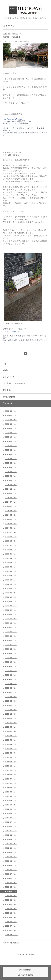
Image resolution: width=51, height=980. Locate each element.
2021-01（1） (11, 658)
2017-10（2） (11, 809)
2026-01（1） (11, 433)
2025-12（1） (11, 437)
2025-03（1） (11, 472)
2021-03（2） (11, 653)
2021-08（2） (11, 636)
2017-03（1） (11, 840)
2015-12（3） (11, 904)
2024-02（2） (11, 524)
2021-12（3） (11, 619)
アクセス (7, 390)
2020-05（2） (11, 692)
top (4, 364)
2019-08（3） (11, 731)
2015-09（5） (11, 917)
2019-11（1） (11, 718)
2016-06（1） (11, 878)
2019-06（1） (11, 740)
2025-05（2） (11, 463)
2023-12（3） (11, 532)
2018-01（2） (11, 796)
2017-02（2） (11, 844)
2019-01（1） (11, 757)
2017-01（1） (11, 848)
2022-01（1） (11, 615)
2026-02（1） (11, 428)
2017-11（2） (11, 805)
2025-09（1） (11, 450)
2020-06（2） (11, 688)
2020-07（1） (11, 684)
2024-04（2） (11, 515)
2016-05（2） (11, 883)
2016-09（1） (11, 865)
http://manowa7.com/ (13, 119)
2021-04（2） (11, 649)
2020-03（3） (11, 701)
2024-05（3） (11, 511)
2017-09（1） (11, 814)
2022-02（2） (11, 610)
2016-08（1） (11, 870)
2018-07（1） (11, 779)
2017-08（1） (11, 818)
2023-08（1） (11, 545)
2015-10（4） (11, 913)
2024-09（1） (11, 493)
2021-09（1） (11, 632)
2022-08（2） (11, 593)
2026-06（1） (11, 411)
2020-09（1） (11, 675)
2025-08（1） (11, 454)
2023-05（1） (11, 554)
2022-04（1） (11, 602)
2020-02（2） (11, 705)
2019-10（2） (11, 723)
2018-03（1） (11, 792)
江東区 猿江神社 (12, 37)
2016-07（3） (11, 874)
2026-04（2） (11, 420)
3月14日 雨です (11, 155)
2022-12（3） (11, 576)
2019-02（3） (11, 753)
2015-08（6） (11, 922)
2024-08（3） (11, 498)
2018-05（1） (11, 783)
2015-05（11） (11, 935)
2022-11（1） (11, 580)
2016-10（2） (11, 861)
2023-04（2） (11, 558)
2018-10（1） (11, 770)
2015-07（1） (11, 926)
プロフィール (9, 377)
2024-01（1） (11, 528)
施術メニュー (9, 370)
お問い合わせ (9, 397)
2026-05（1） (11, 415)
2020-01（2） (11, 710)
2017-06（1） (11, 827)
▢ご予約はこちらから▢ (14, 383)
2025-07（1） (11, 459)
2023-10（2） (11, 541)
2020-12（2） (11, 662)
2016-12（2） (11, 852)
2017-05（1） (11, 831)
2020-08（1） (11, 679)
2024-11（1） (11, 489)
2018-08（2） (11, 775)
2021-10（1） (11, 628)
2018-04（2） (11, 788)
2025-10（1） (11, 446)
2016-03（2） (11, 891)
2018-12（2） (11, 762)
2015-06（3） (11, 930)
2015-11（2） (11, 909)
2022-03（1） (11, 606)
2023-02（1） (11, 567)
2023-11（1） (11, 537)
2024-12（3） (11, 485)
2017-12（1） (11, 801)
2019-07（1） (11, 736)
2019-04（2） (11, 744)
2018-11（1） (11, 766)
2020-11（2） (11, 666)
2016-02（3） (11, 896)
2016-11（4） (11, 857)
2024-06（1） (11, 506)
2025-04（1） (11, 467)
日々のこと (8, 403)
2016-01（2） (11, 900)
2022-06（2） (11, 597)
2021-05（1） (11, 645)
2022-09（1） (11, 589)
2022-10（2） (11, 584)
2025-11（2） (11, 441)
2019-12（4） (11, 714)
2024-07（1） (11, 502)
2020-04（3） (11, 697)
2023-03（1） (11, 563)
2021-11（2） (11, 623)
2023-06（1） (11, 550)
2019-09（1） (11, 727)
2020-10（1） (11, 671)
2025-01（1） (11, 480)
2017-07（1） (11, 822)
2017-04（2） (11, 835)
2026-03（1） (11, 424)
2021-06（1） (11, 640)
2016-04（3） (11, 887)
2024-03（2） (11, 519)
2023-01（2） (11, 571)
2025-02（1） (11, 476)
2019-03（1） (11, 749)
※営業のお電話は (11, 943)
